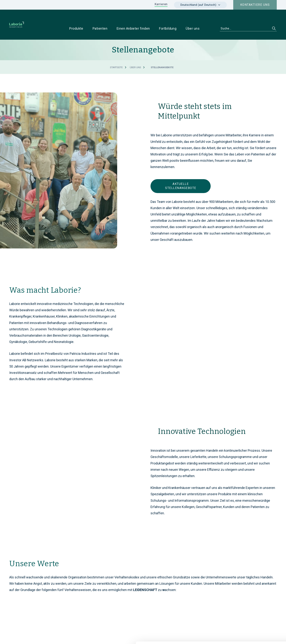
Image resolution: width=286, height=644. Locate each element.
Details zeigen (199, 637)
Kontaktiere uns (255, 5)
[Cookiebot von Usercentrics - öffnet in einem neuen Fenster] (24, 637)
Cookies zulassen (255, 603)
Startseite (116, 56)
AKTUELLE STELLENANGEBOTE (181, 175)
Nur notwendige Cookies (255, 615)
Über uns (135, 56)
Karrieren (161, 4)
